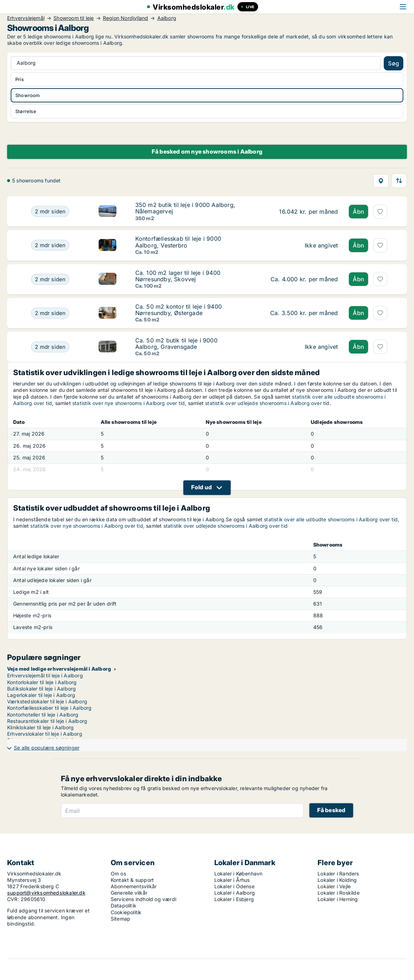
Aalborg (167, 18)
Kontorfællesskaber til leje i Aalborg (49, 708)
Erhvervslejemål (26, 18)
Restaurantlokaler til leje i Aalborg (47, 721)
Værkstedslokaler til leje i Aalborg (47, 701)
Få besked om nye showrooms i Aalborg (207, 151)
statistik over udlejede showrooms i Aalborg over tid (267, 403)
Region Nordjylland (126, 18)
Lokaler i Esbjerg (234, 899)
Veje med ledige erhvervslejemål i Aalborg (59, 669)
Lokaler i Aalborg (235, 893)
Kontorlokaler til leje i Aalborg (42, 682)
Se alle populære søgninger (47, 748)
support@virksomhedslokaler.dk (46, 893)
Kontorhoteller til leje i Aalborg (43, 715)
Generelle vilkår (129, 893)
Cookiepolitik (126, 912)
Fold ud (201, 487)
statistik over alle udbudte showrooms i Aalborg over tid (331, 519)
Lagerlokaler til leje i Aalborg (41, 695)
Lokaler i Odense (234, 886)
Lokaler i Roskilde (339, 893)
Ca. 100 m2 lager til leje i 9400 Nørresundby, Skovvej (178, 276)
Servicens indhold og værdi (143, 899)
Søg (394, 63)
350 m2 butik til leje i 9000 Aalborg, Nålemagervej (185, 208)
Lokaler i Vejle (334, 886)
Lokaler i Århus (232, 880)
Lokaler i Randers (338, 874)
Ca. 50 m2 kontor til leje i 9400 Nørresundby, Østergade (179, 310)
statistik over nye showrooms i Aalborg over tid (129, 403)
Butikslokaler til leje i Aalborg (41, 689)
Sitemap (120, 919)
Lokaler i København (239, 874)
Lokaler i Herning (338, 899)
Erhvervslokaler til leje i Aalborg (45, 734)
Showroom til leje (74, 18)
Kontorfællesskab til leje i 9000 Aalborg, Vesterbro (178, 242)
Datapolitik (124, 906)
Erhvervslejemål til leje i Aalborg (45, 675)
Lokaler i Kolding (337, 880)
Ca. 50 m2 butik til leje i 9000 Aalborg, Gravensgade (176, 343)
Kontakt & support (132, 880)
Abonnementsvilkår (134, 886)
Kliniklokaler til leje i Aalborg (40, 727)
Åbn (358, 212)
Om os (118, 874)
